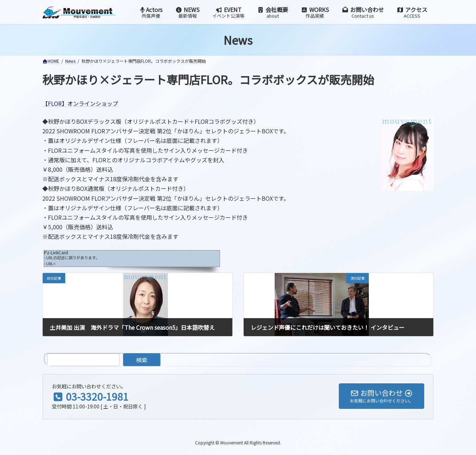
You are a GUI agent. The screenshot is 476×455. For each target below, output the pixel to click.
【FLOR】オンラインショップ (80, 103)
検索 (142, 360)
